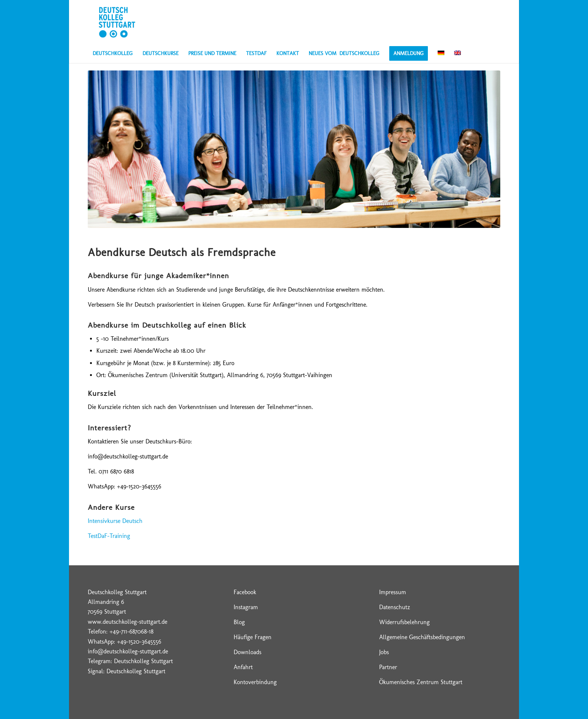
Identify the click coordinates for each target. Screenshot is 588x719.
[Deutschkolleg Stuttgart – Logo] (117, 22)
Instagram (246, 607)
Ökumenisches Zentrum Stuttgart (421, 682)
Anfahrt (243, 667)
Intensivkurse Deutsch (115, 521)
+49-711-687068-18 (131, 631)
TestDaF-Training (109, 536)
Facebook (245, 592)
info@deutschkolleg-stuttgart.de (128, 651)
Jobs (384, 652)
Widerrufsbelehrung (404, 622)
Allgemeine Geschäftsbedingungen (422, 637)
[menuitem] (113, 54)
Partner (388, 667)
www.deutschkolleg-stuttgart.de (127, 622)
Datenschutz (395, 607)
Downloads (247, 652)
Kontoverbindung (255, 682)
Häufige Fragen (253, 637)
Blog (239, 622)
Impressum (393, 592)
